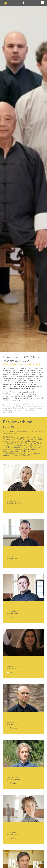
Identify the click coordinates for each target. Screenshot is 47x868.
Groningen (13, 783)
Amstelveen (14, 617)
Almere (12, 562)
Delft (11, 672)
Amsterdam (14, 507)
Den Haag (13, 728)
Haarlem (13, 838)
